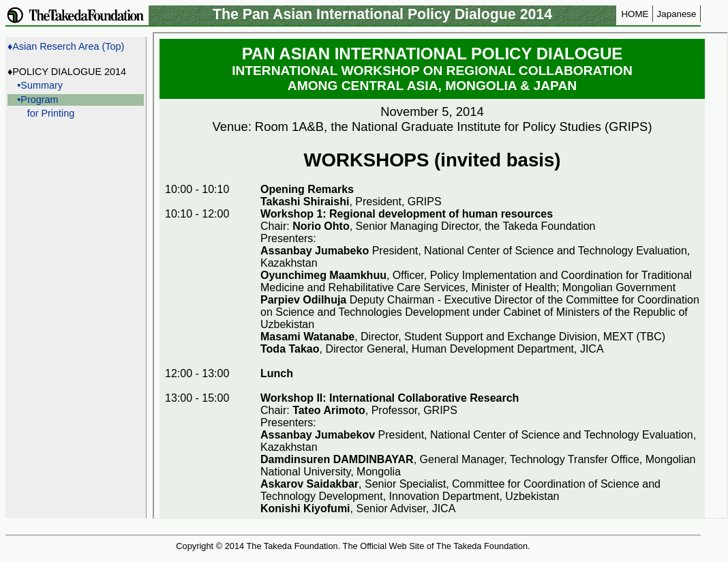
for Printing (51, 113)
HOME (635, 14)
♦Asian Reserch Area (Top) (66, 46)
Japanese (677, 14)
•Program (37, 100)
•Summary (40, 85)
